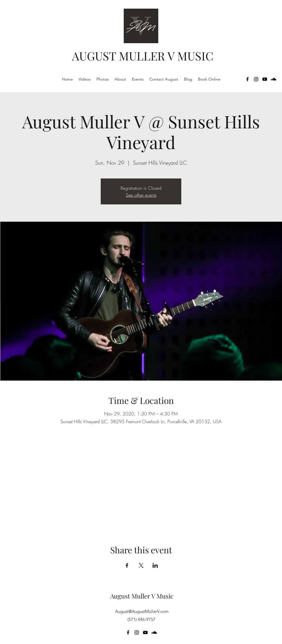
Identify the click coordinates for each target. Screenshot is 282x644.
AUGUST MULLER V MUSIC (143, 56)
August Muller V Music (142, 596)
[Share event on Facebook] (127, 565)
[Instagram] (256, 79)
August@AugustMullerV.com (142, 611)
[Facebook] (247, 79)
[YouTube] (265, 79)
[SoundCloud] (273, 79)
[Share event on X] (141, 565)
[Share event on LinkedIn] (155, 565)
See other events (141, 195)
